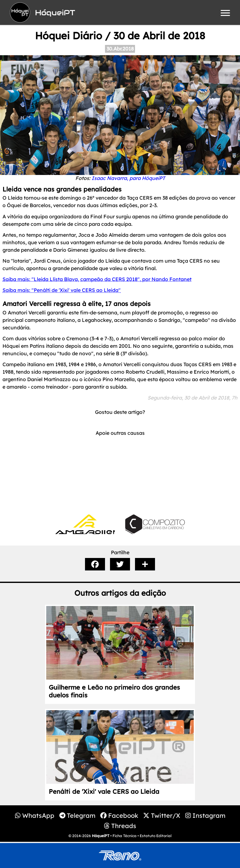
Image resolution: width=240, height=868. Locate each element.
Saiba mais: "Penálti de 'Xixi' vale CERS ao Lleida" (62, 290)
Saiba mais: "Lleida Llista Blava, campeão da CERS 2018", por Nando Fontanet (97, 279)
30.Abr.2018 (120, 49)
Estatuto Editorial (156, 836)
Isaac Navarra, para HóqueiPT (128, 178)
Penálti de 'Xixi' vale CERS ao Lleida (104, 791)
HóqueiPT (101, 836)
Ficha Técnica (125, 836)
